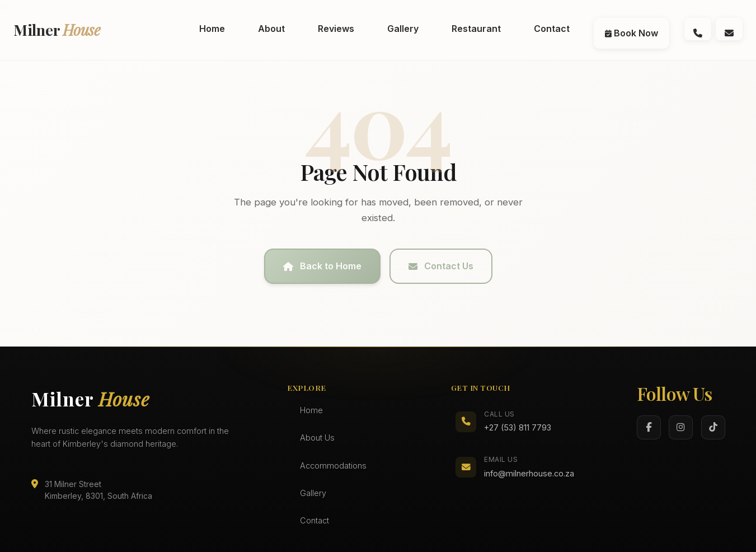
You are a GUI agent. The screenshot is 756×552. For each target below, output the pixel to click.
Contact (314, 520)
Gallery (313, 493)
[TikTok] (713, 427)
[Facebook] (649, 427)
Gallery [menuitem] (403, 29)
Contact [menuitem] (552, 29)
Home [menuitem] (212, 29)
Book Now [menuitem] (631, 33)
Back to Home (322, 266)
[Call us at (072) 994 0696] (698, 29)
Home (311, 410)
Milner (57, 30)
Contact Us (441, 266)
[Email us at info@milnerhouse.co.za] (729, 29)
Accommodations (333, 466)
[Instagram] (681, 427)
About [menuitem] (271, 29)
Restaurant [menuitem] (476, 29)
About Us (317, 438)
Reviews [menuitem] (336, 29)
